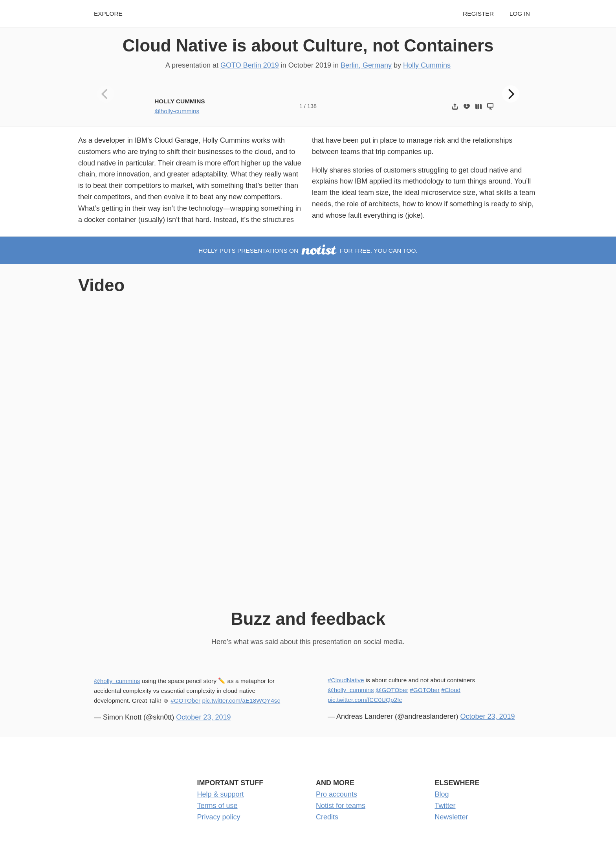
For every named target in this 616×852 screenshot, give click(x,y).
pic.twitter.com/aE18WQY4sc (241, 701)
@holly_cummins (117, 681)
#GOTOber (185, 701)
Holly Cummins (427, 65)
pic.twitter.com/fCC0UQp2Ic (365, 700)
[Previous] (106, 94)
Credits (327, 817)
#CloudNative (346, 680)
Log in (520, 14)
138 (312, 106)
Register (478, 14)
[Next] (511, 94)
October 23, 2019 (203, 717)
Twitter (445, 806)
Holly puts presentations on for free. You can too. (308, 251)
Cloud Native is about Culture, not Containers (308, 45)
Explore (108, 14)
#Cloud (451, 690)
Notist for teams (341, 806)
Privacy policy (219, 817)
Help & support (221, 794)
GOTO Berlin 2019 (250, 65)
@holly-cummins (177, 111)
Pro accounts (336, 794)
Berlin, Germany (366, 65)
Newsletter (452, 817)
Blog (442, 794)
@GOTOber (392, 690)
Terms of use (217, 806)
